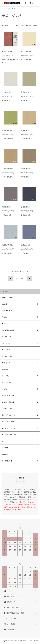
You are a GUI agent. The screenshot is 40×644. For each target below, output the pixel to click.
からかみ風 (5, 376)
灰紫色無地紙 (7, 207)
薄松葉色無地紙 (7, 130)
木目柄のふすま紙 (7, 409)
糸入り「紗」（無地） (9, 422)
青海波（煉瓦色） (8, 51)
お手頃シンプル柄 (7, 297)
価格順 (28, 26)
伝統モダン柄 (12, 9)
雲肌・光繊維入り (7, 311)
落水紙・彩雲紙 (7, 382)
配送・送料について (12, 596)
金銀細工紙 (5, 369)
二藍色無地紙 (26, 245)
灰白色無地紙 (7, 92)
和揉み (4, 324)
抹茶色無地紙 (26, 92)
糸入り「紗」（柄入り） (9, 428)
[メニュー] (37, 3)
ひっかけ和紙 (6, 350)
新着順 (36, 26)
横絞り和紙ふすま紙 (8, 330)
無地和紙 (5, 317)
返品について (10, 602)
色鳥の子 (5, 304)
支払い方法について (12, 607)
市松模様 (5, 389)
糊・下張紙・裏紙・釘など (10, 435)
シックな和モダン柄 (8, 396)
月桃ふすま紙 (6, 363)
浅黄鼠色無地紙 (7, 245)
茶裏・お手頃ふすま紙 (9, 415)
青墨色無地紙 (26, 207)
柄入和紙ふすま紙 (7, 356)
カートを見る (10, 624)
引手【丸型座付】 (7, 461)
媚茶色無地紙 (26, 169)
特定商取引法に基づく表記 (14, 613)
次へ (29, 278)
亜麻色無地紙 (26, 130)
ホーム (4, 9)
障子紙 (4, 441)
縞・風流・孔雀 (7, 337)
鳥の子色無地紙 (26, 51)
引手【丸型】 (6, 448)
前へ (11, 278)
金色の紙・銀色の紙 (8, 402)
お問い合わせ (10, 629)
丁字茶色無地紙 (7, 169)
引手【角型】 (6, 454)
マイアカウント (10, 618)
